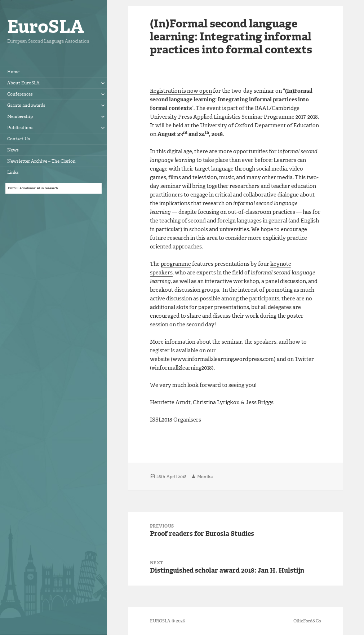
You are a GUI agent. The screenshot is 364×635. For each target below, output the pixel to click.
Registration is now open (181, 91)
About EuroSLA (23, 83)
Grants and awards (26, 105)
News (13, 150)
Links (13, 172)
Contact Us (19, 139)
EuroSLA (46, 27)
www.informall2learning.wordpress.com (223, 359)
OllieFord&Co (307, 621)
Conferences (20, 94)
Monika (205, 477)
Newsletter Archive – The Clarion (41, 161)
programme (176, 264)
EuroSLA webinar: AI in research (33, 188)
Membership (20, 116)
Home (13, 72)
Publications (20, 128)
